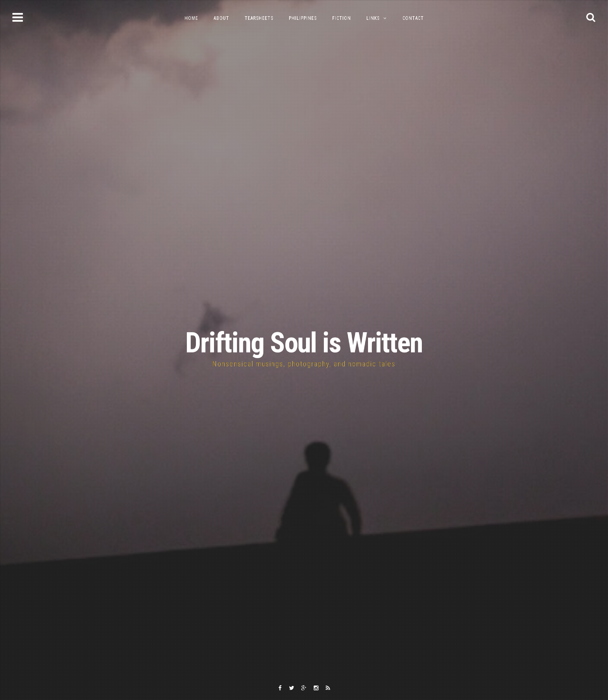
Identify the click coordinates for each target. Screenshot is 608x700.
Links (373, 18)
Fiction (342, 18)
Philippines (303, 18)
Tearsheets (259, 18)
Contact (413, 18)
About (221, 18)
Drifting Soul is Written (304, 343)
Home (191, 18)
